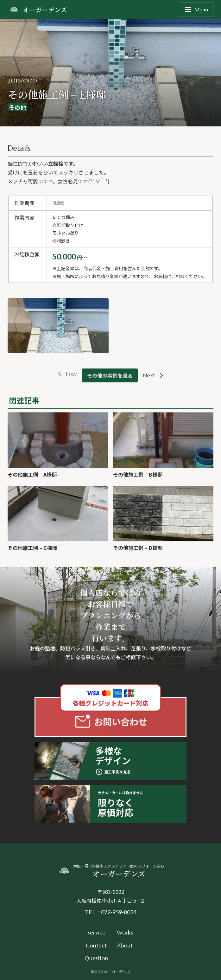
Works (125, 932)
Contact (96, 945)
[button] (58, 326)
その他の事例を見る (110, 375)
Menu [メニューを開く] (196, 9)
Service (96, 932)
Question (96, 958)
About (125, 945)
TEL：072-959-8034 (111, 912)
